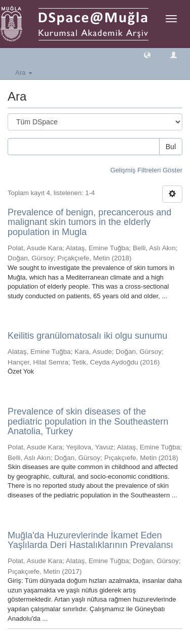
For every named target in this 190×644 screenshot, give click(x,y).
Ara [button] (24, 73)
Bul (171, 147)
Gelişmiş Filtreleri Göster (146, 170)
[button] (147, 54)
